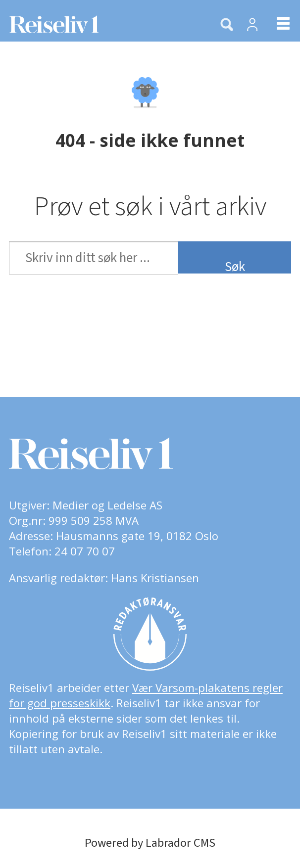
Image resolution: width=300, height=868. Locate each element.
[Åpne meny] (275, 24)
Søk (235, 265)
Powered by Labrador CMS (150, 843)
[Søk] (227, 25)
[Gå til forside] (102, 24)
